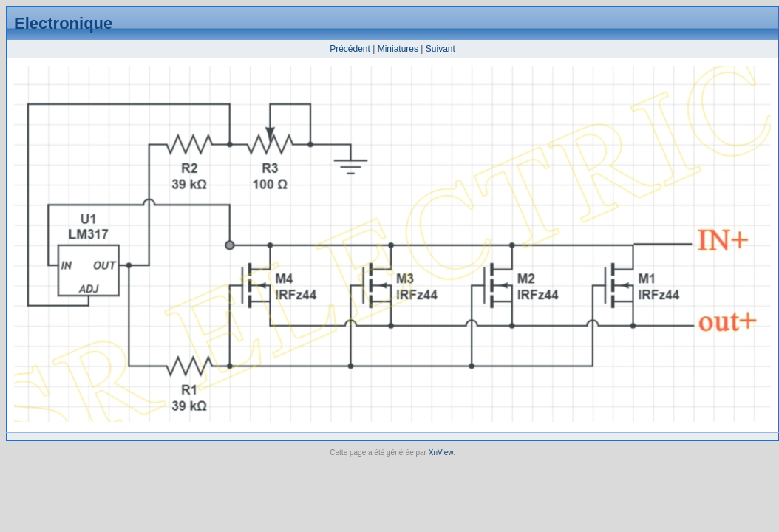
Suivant (440, 49)
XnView (441, 453)
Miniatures (398, 49)
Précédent (350, 49)
